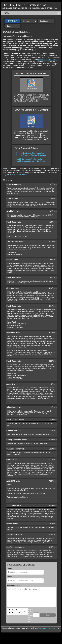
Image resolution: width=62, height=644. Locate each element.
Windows (30, 153)
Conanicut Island (49, 628)
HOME (6, 13)
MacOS (29, 159)
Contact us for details (19, 174)
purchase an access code (48, 60)
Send (48, 615)
